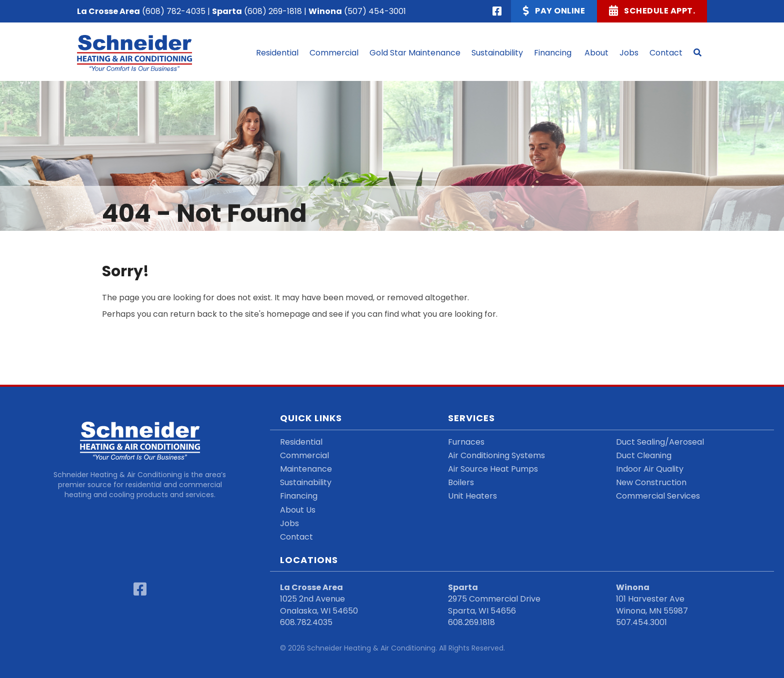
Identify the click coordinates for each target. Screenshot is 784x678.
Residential (301, 442)
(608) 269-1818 (273, 11)
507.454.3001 (641, 622)
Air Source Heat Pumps (493, 469)
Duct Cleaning (644, 455)
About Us (298, 510)
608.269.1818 (471, 622)
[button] (697, 53)
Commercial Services (658, 496)
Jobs (289, 523)
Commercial (304, 455)
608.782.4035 (306, 622)
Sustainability (306, 482)
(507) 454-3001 (375, 11)
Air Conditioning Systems (496, 455)
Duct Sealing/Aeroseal (660, 442)
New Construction (651, 482)
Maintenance (306, 469)
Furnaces (466, 442)
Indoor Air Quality (650, 469)
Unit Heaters (472, 496)
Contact (296, 537)
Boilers (461, 482)
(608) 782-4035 (174, 11)
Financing (299, 496)
